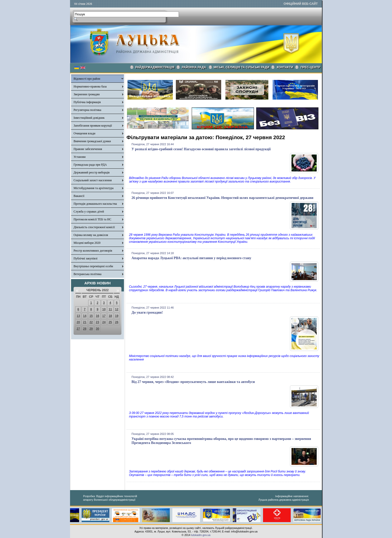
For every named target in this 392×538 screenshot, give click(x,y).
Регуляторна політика (87, 110)
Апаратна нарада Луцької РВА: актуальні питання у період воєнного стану (191, 258)
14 (85, 316)
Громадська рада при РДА (90, 165)
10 (104, 309)
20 (78, 322)
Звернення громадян (87, 94)
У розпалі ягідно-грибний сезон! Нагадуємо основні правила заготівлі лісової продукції (201, 149)
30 (97, 329)
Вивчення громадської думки (92, 141)
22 (91, 322)
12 (117, 309)
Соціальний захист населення (93, 180)
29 (91, 329)
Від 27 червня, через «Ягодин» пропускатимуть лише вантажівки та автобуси (193, 382)
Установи (80, 157)
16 (97, 316)
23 (97, 322)
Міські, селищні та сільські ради (241, 67)
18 (110, 316)
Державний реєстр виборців (92, 172)
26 (117, 322)
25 (110, 322)
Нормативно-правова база (90, 86)
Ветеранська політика (88, 274)
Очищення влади (84, 133)
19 (117, 316)
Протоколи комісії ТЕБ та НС (92, 219)
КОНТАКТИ (285, 67)
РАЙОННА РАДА (194, 67)
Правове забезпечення (88, 149)
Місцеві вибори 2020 (87, 243)
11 (110, 309)
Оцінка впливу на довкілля (91, 235)
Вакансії (79, 196)
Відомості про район (87, 79)
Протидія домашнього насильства (95, 204)
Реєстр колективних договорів (93, 251)
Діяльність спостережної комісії (94, 227)
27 (78, 329)
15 (91, 316)
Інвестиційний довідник (89, 118)
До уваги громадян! (147, 312)
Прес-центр (310, 67)
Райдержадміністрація (155, 67)
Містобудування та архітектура (94, 188)
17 (104, 316)
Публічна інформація (87, 102)
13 (78, 316)
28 (85, 329)
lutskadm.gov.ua (201, 535)
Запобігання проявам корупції (93, 126)
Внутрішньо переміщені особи (93, 266)
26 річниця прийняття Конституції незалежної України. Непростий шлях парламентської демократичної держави (222, 198)
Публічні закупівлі (86, 258)
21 (85, 322)
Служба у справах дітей (89, 212)
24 (104, 322)
